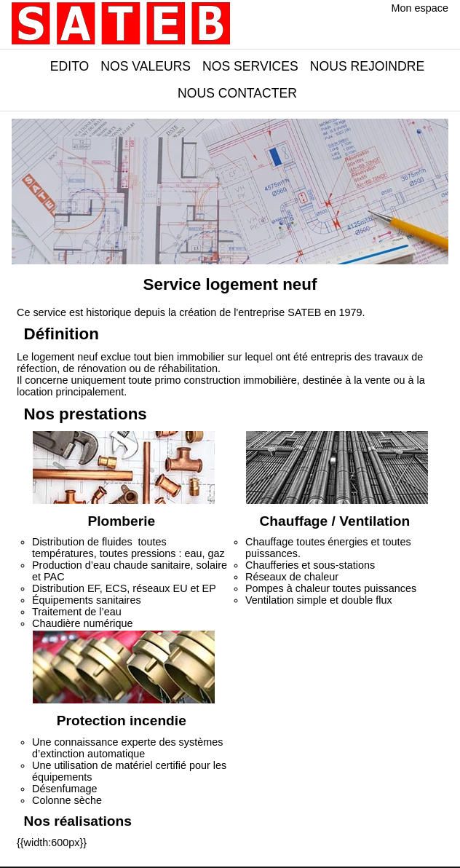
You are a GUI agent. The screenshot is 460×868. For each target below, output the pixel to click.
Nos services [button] (250, 66)
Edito (70, 66)
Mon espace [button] (420, 8)
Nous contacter (237, 93)
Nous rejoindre (367, 66)
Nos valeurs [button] (146, 66)
